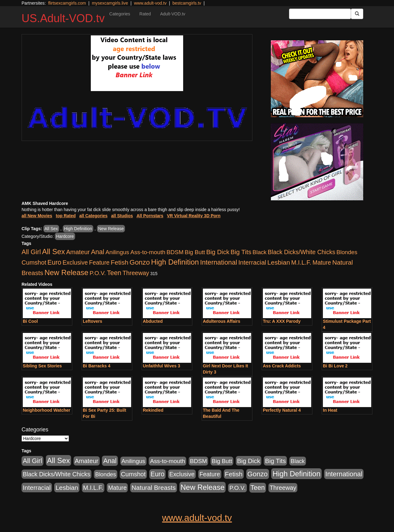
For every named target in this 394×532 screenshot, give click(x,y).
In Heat (330, 410)
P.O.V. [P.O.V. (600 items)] (98, 273)
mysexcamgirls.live (110, 3)
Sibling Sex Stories (42, 366)
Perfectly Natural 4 (282, 410)
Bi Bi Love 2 (335, 366)
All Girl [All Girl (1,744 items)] (31, 252)
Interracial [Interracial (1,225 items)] (252, 262)
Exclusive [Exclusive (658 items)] (75, 262)
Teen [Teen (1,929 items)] (114, 273)
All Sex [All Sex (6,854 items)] (54, 252)
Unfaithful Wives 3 (161, 366)
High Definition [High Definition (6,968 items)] (175, 262)
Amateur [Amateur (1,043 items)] (78, 252)
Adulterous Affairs (222, 321)
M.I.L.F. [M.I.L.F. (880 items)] (301, 262)
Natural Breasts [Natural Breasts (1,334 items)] (153, 488)
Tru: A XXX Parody (282, 321)
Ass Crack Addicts (282, 366)
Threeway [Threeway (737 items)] (136, 273)
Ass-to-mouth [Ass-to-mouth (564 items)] (148, 252)
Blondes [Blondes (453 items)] (347, 252)
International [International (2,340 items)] (219, 262)
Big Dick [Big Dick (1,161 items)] (218, 252)
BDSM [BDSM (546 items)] (175, 252)
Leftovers (92, 321)
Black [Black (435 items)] (259, 252)
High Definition (78, 229)
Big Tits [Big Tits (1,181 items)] (241, 252)
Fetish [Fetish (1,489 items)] (120, 262)
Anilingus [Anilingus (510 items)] (117, 252)
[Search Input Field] (320, 14)
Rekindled (153, 410)
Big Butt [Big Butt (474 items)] (195, 252)
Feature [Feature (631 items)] (99, 262)
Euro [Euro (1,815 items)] (54, 262)
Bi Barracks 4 (97, 366)
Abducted (153, 321)
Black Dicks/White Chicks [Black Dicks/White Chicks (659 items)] (302, 252)
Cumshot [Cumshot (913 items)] (34, 262)
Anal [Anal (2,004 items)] (97, 252)
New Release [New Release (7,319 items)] (66, 272)
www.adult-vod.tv (150, 3)
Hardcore (65, 236)
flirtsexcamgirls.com (67, 3)
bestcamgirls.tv (187, 3)
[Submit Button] (357, 14)
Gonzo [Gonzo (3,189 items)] (140, 262)
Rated (145, 14)
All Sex (51, 229)
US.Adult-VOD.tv (63, 18)
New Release (111, 229)
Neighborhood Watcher (46, 410)
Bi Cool (30, 321)
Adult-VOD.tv (173, 14)
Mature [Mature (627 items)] (322, 262)
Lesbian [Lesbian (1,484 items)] (279, 262)
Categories (120, 14)
